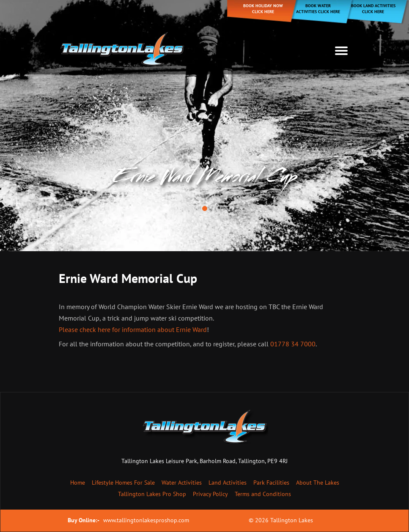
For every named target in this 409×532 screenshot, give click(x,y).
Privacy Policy (210, 494)
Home (78, 483)
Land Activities (228, 483)
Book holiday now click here (263, 9)
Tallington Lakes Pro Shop (152, 494)
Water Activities (182, 483)
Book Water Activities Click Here (318, 9)
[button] (205, 208)
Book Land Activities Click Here (373, 9)
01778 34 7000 (293, 344)
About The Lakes (318, 483)
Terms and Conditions (263, 494)
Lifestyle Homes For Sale (123, 483)
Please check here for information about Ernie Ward (133, 329)
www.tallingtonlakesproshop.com (146, 520)
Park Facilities (271, 483)
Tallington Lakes (292, 520)
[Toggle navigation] (341, 51)
